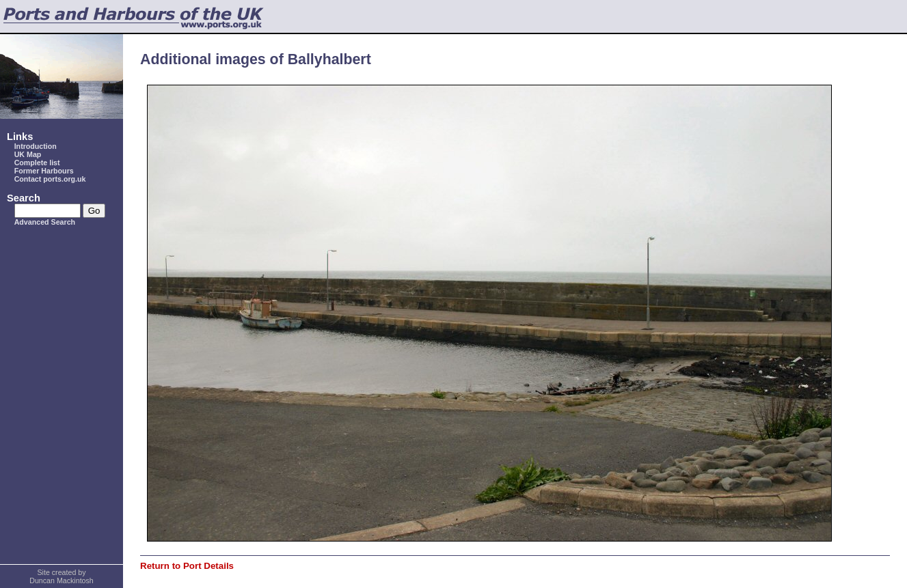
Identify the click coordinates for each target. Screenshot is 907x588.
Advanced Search (45, 222)
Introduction (36, 146)
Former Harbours (44, 171)
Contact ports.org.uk (50, 179)
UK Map (28, 154)
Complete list (37, 163)
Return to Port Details (187, 566)
